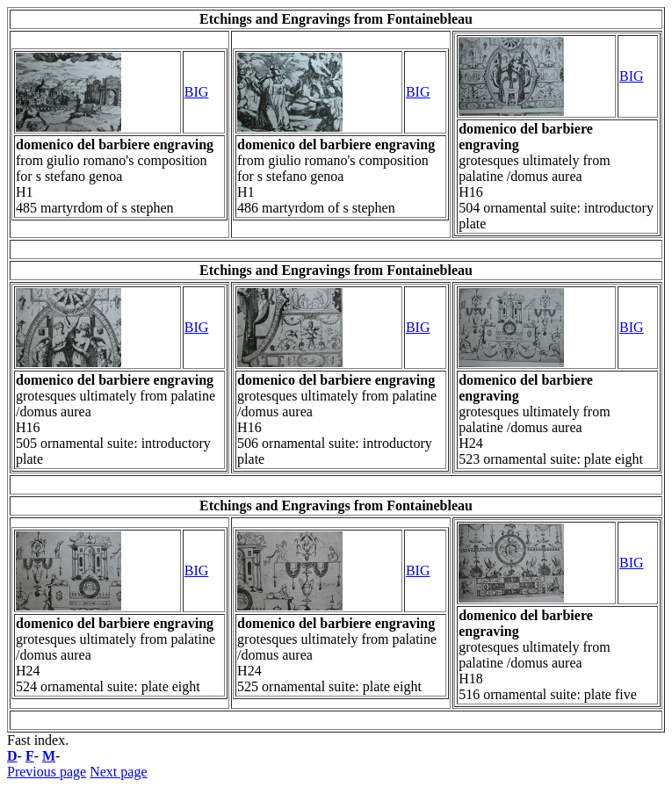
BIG (197, 92)
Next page (118, 772)
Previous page (47, 772)
